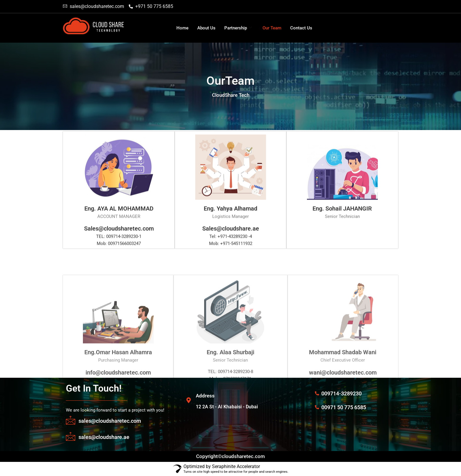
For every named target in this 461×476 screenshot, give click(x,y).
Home (182, 28)
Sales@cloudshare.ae (231, 241)
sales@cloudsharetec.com (110, 421)
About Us (206, 28)
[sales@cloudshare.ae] (71, 436)
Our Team (272, 28)
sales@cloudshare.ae (104, 437)
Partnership (238, 28)
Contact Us (301, 28)
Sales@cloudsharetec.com (119, 241)
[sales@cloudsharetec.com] (71, 420)
